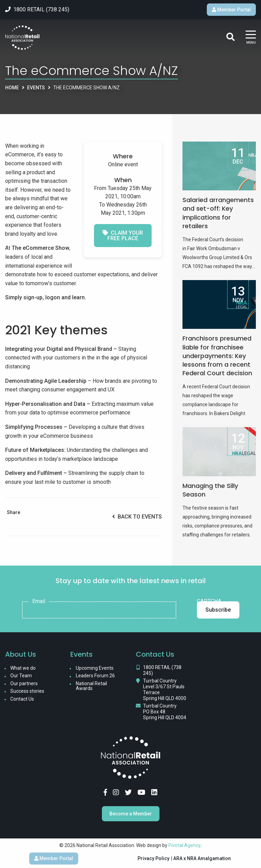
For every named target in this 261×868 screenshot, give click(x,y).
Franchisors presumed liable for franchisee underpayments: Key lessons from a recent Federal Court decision (217, 356)
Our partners (24, 683)
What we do (23, 668)
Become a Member (131, 814)
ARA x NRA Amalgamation (202, 858)
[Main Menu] (251, 38)
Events (36, 88)
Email (39, 601)
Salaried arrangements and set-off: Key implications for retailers (218, 213)
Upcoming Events (95, 668)
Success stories (27, 691)
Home (12, 88)
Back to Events (137, 517)
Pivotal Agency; (185, 845)
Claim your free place (123, 236)
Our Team (21, 676)
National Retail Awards (91, 686)
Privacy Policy (153, 858)
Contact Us (22, 699)
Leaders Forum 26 (95, 676)
